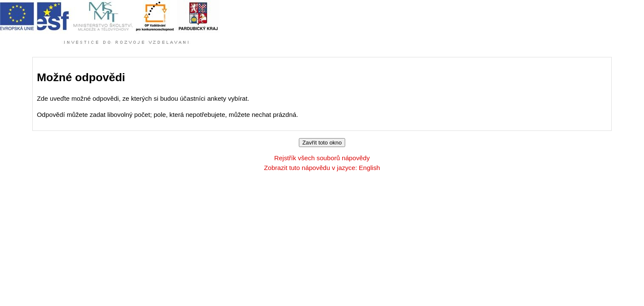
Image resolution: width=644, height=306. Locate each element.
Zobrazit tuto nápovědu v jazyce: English (322, 168)
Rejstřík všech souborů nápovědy (322, 158)
